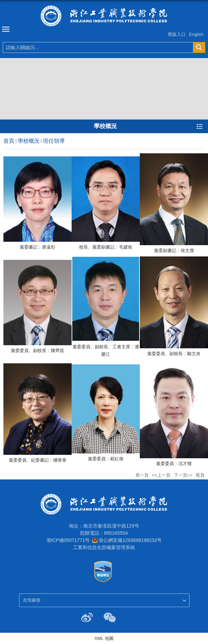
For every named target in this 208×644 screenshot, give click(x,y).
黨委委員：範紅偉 (106, 459)
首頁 (9, 141)
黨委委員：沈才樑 (174, 464)
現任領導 (54, 141)
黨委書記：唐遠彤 (38, 247)
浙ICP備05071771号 (68, 540)
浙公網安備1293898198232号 (130, 540)
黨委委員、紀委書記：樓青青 (38, 460)
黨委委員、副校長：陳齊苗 (38, 351)
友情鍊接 (32, 600)
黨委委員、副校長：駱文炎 (174, 354)
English (196, 34)
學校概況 (29, 141)
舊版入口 (177, 34)
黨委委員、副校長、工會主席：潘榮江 (106, 351)
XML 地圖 (104, 638)
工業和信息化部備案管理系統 (104, 547)
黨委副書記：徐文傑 (174, 250)
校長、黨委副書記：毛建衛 (106, 247)
